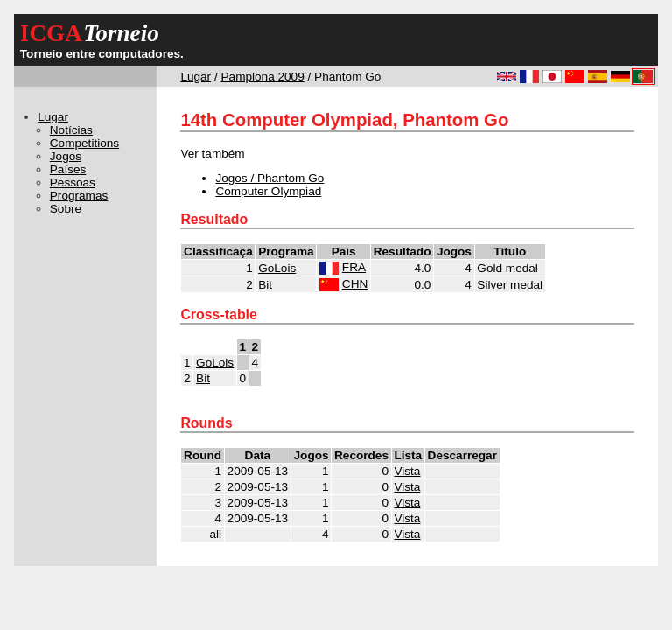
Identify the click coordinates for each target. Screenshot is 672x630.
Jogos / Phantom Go (269, 178)
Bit (265, 285)
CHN (355, 284)
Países (68, 169)
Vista (407, 471)
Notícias (71, 130)
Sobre (66, 209)
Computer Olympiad (268, 191)
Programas (79, 196)
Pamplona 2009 (263, 77)
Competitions (84, 143)
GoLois (277, 268)
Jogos (66, 156)
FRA (354, 267)
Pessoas (73, 182)
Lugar (196, 77)
